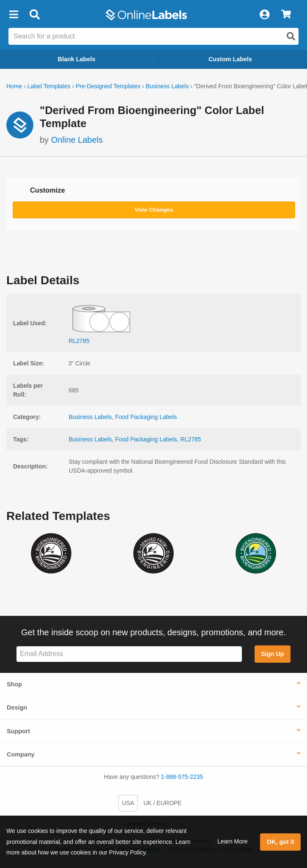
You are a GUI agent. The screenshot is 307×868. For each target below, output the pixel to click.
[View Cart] (286, 15)
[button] (14, 15)
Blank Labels (77, 59)
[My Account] (264, 15)
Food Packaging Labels (146, 417)
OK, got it (281, 842)
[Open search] (291, 36)
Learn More (233, 841)
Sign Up (272, 654)
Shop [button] (14, 684)
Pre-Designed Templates (108, 86)
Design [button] (17, 707)
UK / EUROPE (162, 803)
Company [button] (21, 754)
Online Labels (77, 140)
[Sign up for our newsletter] (129, 654)
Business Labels (167, 86)
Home (14, 86)
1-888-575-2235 (182, 777)
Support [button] (18, 731)
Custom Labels (230, 59)
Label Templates (49, 86)
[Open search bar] (34, 15)
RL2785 (191, 439)
